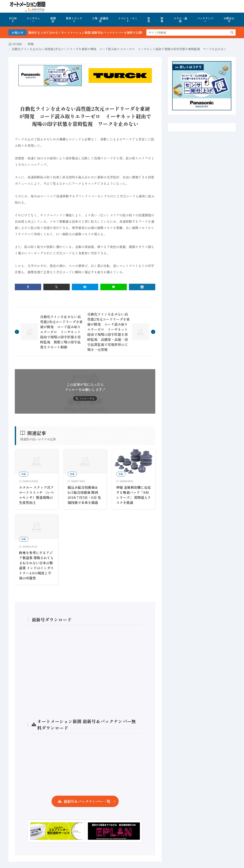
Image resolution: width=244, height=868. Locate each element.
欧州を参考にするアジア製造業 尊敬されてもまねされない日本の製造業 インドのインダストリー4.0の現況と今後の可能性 (36, 565)
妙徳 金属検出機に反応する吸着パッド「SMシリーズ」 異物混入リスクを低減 (134, 495)
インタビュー (33, 20)
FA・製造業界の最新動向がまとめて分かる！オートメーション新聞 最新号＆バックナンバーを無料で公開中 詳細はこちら (93, 32)
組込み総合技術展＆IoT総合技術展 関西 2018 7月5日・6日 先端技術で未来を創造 (84, 495)
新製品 (53, 20)
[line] (114, 287)
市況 (149, 20)
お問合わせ (229, 20)
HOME (13, 20)
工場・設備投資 (100, 20)
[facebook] (28, 287)
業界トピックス (74, 20)
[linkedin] (142, 287)
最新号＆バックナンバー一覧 (87, 801)
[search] (232, 32)
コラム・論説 (180, 20)
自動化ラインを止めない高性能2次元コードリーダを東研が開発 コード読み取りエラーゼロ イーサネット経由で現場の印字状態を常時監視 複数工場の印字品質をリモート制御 (61, 332)
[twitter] (57, 287)
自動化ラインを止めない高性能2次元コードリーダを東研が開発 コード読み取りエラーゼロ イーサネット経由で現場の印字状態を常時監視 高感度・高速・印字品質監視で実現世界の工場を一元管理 (108, 332)
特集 (162, 20)
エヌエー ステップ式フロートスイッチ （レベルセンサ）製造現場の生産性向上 (36, 495)
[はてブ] (85, 287)
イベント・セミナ (128, 20)
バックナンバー (205, 20)
